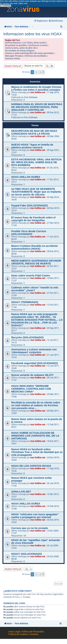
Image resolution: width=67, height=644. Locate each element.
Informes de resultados (36, 56)
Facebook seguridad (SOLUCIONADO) (35, 363)
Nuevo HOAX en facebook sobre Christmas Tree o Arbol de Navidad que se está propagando (37, 452)
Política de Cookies (18, 634)
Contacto (34, 634)
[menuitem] (56, 21)
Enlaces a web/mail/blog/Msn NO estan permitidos (29, 53)
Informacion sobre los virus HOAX (33, 34)
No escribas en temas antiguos (20, 51)
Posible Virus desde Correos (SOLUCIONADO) (29, 233)
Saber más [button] (23, 3)
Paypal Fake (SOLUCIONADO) (30, 205)
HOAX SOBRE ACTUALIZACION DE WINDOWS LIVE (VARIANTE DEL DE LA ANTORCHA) (35, 436)
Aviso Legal (14, 632)
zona (23, 9)
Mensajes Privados (14, 56)
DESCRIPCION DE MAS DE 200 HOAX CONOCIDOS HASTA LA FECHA (34, 132)
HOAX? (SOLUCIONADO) (27, 554)
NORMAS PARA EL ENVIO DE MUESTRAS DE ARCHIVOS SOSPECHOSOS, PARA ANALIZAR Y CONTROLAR (37, 107)
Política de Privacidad (33, 632)
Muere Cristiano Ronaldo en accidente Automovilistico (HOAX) (35, 247)
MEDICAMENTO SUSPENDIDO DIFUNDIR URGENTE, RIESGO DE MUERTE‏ (36, 262)
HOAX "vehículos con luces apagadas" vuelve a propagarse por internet (35, 516)
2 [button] (36, 72)
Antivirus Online (13, 59)
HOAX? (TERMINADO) (25, 302)
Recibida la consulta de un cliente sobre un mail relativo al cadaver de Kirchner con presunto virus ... (36, 405)
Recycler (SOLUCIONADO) (27, 337)
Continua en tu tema (38, 45)
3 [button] (40, 72)
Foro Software (31, 97)
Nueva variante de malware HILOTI (32, 375)
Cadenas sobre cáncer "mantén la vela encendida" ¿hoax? (35, 289)
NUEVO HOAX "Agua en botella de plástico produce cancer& (32, 146)
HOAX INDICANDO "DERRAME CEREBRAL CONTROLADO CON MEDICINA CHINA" (31, 389)
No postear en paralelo (16, 45)
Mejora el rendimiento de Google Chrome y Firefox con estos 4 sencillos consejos (36, 88)
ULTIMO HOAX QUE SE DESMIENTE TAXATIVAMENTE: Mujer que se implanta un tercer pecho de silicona (36, 192)
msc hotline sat (38, 92)
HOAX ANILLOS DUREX (26, 177)
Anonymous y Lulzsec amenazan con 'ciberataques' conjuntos (34, 351)
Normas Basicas (13, 43)
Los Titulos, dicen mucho (34, 43)
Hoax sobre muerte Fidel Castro (31, 276)
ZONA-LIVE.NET (21, 492)
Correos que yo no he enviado (30, 528)
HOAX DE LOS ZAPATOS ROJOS (31, 466)
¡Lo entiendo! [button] (6, 6)
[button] (44, 72)
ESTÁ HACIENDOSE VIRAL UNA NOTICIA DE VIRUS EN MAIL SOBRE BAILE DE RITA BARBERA (36, 162)
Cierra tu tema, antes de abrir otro (21, 48)
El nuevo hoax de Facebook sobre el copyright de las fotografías (33, 219)
